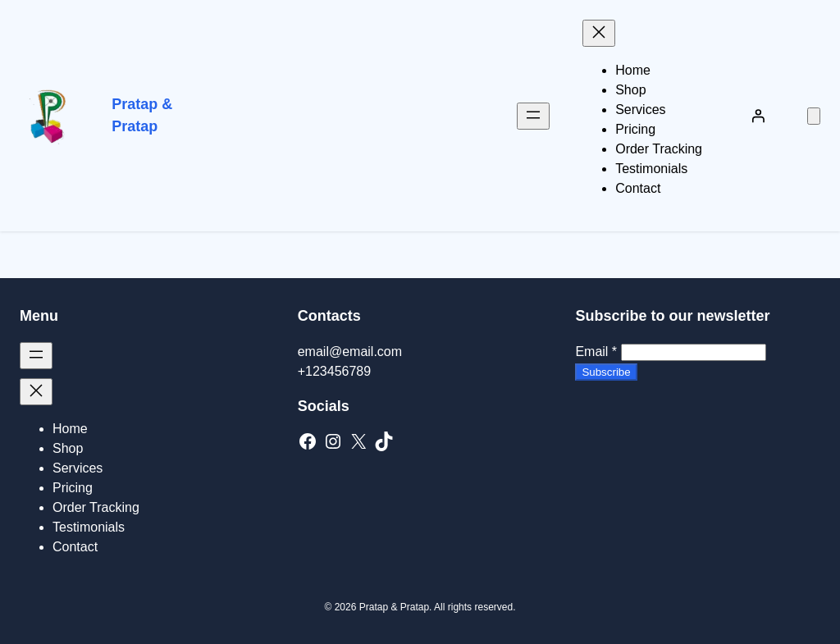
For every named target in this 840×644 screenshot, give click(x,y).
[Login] (758, 116)
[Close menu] (599, 33)
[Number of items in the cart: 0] (814, 116)
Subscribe (606, 372)
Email (596, 352)
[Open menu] (533, 116)
